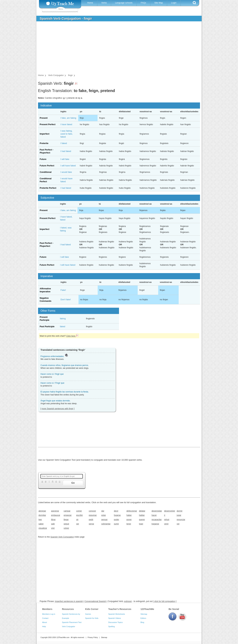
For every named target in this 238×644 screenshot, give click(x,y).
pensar (104, 520)
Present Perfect (48, 124)
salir (53, 524)
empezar (68, 515)
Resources (68, 609)
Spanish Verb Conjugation (62, 537)
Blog (142, 622)
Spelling (111, 626)
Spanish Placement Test (72, 622)
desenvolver (169, 511)
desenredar (157, 511)
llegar (66, 520)
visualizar (43, 528)
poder (117, 520)
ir (165, 515)
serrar (91, 524)
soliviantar (106, 524)
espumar (93, 515)
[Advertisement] (117, 49)
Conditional (46, 172)
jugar (179, 515)
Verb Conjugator (69, 626)
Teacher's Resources (120, 609)
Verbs (104, 3)
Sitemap (144, 614)
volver (66, 528)
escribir (79, 515)
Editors (143, 618)
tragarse (155, 524)
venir (166, 524)
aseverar (55, 511)
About (45, 622)
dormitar (42, 515)
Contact (45, 618)
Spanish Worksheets (117, 614)
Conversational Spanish (95, 601)
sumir (116, 524)
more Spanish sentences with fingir (57, 409)
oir (77, 520)
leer (40, 520)
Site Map (159, 3)
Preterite (44, 143)
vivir (53, 528)
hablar (142, 515)
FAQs (143, 3)
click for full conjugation (165, 601)
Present (44, 118)
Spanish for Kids (92, 618)
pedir (91, 520)
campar (67, 511)
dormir (180, 511)
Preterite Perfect (48, 188)
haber (129, 515)
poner (129, 520)
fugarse (117, 515)
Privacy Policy (93, 637)
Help (44, 626)
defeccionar (132, 511)
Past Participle (47, 326)
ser (78, 524)
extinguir (128, 601)
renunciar (181, 520)
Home (90, 3)
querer (142, 520)
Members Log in (49, 614)
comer (79, 511)
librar (53, 520)
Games (88, 614)
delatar (142, 511)
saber (41, 524)
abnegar (42, 511)
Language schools (124, 3)
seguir (66, 524)
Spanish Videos (115, 618)
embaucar (56, 515)
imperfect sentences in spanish (69, 601)
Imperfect (45, 134)
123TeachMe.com (63, 637)
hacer (154, 515)
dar (103, 511)
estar (104, 515)
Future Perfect (47, 166)
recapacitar (157, 520)
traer (141, 524)
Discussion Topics (115, 622)
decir (116, 511)
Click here (72, 336)
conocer (92, 511)
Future (43, 159)
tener (129, 524)
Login (174, 3)
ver (178, 524)
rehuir (167, 520)
